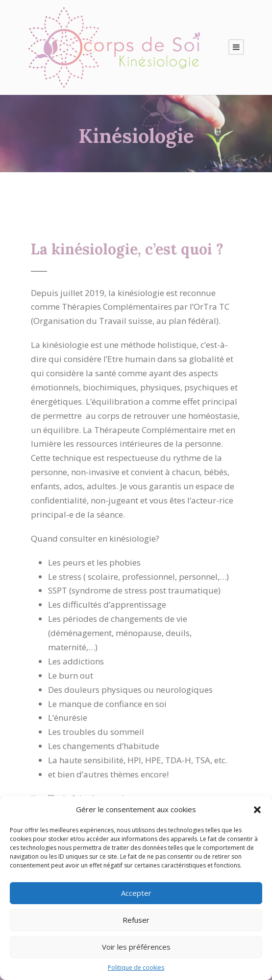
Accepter (136, 893)
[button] (257, 810)
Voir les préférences (136, 947)
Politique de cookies (136, 968)
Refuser (136, 920)
